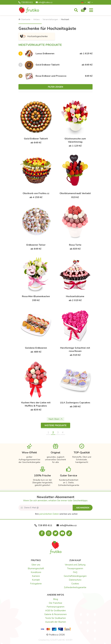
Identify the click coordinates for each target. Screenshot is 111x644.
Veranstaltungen (50, 19)
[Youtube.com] (62, 533)
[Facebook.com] (42, 533)
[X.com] (55, 533)
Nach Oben (55, 419)
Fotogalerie (36, 584)
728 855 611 (26, 2)
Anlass (36, 19)
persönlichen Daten (49, 514)
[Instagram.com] (49, 533)
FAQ (75, 572)
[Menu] (91, 10)
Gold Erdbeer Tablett (48, 65)
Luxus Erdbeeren (45, 54)
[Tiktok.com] (69, 533)
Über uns (36, 565)
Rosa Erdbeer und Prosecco (51, 76)
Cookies (75, 584)
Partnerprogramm (55, 607)
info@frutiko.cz (44, 2)
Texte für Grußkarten (55, 618)
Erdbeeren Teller (36, 245)
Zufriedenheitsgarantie (75, 587)
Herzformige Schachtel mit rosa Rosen (75, 350)
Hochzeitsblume (75, 296)
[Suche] (76, 10)
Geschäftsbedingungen (75, 576)
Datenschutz (75, 580)
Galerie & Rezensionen (55, 614)
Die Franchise (55, 603)
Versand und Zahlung (75, 565)
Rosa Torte (75, 245)
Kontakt (36, 580)
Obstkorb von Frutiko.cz (36, 193)
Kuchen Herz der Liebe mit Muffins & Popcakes (36, 404)
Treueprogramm (75, 568)
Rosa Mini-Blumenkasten (36, 296)
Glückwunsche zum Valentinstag (75, 140)
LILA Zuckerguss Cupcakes (75, 403)
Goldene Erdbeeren (36, 348)
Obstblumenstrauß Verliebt (75, 193)
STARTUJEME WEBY (61, 640)
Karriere (36, 576)
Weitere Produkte (55, 425)
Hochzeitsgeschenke (34, 36)
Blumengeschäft (36, 568)
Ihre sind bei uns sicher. (57, 514)
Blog (56, 599)
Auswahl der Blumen (56, 622)
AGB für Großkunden (55, 611)
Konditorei (36, 572)
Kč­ (89, 2)
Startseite (24, 19)
